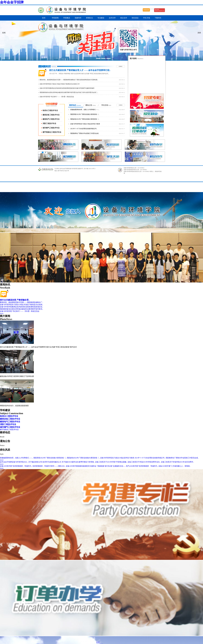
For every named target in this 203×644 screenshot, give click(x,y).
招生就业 (135, 18)
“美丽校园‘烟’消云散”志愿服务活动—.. (111, 466)
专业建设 (101, 18)
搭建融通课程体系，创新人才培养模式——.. (85, 110)
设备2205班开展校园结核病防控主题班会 (81, 466)
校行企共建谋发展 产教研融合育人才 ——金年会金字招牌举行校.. (80, 70)
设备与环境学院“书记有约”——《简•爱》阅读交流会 (20, 311)
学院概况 (67, 18)
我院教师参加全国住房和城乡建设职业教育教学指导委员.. (22, 309)
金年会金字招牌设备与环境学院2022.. (14, 462)
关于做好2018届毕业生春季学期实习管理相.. (78, 462)
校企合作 (124, 18)
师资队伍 (89, 18)
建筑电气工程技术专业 (51, 119)
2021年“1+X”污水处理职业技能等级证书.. (84, 129)
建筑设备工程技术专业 (51, 115)
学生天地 (147, 18)
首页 (44, 18)
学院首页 (146, 10)
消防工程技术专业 (49, 123)
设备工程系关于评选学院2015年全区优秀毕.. (178, 462)
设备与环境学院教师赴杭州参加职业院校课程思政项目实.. (22, 307)
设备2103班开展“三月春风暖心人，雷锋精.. (175, 466)
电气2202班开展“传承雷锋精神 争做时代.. (142, 466)
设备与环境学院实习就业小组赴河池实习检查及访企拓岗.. (22, 305)
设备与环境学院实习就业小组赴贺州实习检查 (85, 124)
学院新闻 (55, 18)
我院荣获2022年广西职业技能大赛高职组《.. (85, 114)
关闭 (199, 33)
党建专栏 (78, 18)
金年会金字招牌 (12, 2)
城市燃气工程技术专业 (51, 128)
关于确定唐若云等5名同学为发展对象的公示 (45, 462)
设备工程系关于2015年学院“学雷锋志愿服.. (111, 462)
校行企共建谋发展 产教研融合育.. (15, 300)
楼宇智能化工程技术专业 (52, 132)
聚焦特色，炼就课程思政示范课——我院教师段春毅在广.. (22, 302)
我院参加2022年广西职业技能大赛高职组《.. (85, 119)
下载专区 (158, 18)
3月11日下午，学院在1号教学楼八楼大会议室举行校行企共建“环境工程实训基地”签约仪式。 (79, 74)
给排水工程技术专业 (50, 110)
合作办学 (112, 18)
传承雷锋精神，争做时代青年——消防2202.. (49, 466)
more (2, 313)
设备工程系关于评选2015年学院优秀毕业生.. (144, 462)
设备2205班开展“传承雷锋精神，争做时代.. (16, 466)
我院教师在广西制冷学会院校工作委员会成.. (85, 133)
